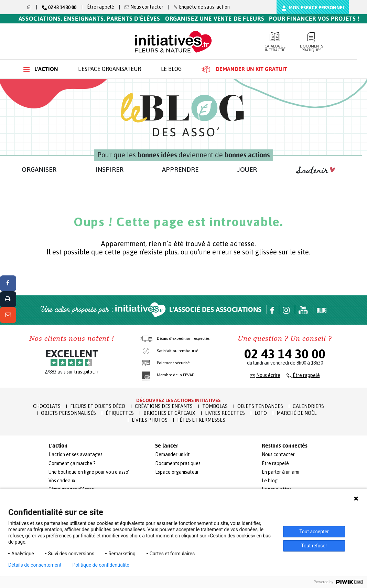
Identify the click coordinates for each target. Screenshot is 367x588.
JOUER (247, 169)
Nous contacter (278, 454)
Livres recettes (225, 413)
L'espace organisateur (110, 69)
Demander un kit (172, 454)
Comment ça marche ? (72, 463)
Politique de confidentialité (101, 565)
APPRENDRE (180, 169)
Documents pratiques (311, 42)
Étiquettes (120, 413)
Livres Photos (150, 420)
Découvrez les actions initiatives (178, 400)
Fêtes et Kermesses (201, 420)
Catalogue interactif (275, 42)
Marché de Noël (296, 413)
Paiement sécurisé (173, 363)
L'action (41, 69)
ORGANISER (39, 169)
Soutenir (315, 170)
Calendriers (308, 406)
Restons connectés (285, 446)
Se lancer (167, 446)
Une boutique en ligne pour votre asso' (89, 472)
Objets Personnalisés (68, 413)
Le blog (171, 69)
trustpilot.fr (87, 372)
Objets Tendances (260, 406)
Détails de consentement (35, 565)
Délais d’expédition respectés (183, 338)
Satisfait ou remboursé (177, 351)
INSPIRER (109, 169)
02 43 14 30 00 (285, 354)
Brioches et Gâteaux (169, 413)
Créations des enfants (164, 406)
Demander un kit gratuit (245, 69)
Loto (261, 413)
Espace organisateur (177, 472)
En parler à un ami (280, 472)
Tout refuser (314, 546)
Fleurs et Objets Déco (98, 406)
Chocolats (47, 406)
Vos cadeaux (62, 481)
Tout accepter (314, 532)
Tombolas (215, 406)
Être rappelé (101, 7)
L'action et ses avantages (75, 454)
